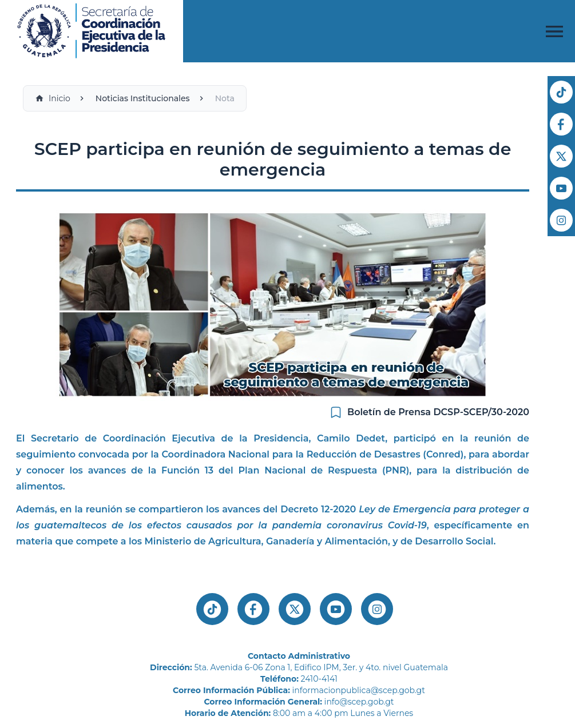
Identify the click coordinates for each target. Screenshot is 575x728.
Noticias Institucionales (143, 98)
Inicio (53, 98)
